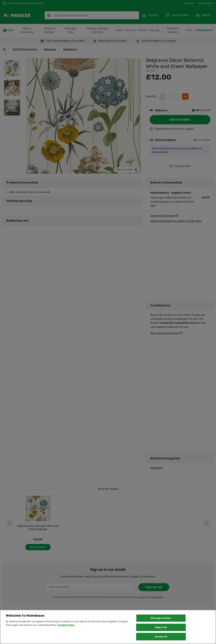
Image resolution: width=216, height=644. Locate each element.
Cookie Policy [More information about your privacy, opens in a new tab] (66, 625)
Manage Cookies (161, 618)
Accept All (161, 637)
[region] (108, 627)
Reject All (161, 627)
